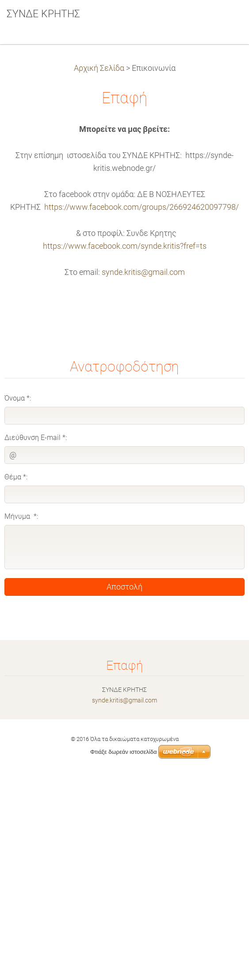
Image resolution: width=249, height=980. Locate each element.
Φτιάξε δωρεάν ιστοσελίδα (123, 752)
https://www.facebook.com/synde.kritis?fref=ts (125, 246)
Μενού (225, 20)
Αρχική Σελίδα (99, 68)
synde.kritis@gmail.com (143, 272)
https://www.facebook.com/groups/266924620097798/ (142, 207)
